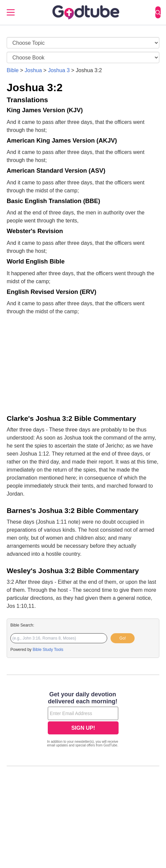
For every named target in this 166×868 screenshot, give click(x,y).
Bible (13, 70)
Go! (123, 638)
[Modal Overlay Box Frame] (83, 720)
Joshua (33, 70)
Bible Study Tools (48, 650)
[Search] (158, 12)
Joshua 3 (59, 70)
